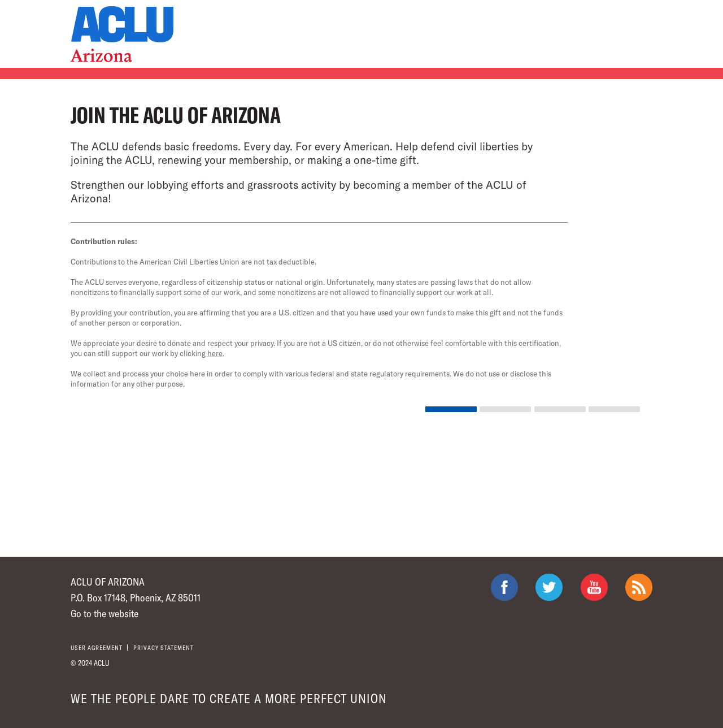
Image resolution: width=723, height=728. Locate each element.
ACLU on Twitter (549, 587)
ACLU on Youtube (594, 587)
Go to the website (104, 613)
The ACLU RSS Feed (639, 587)
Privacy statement (164, 647)
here (215, 353)
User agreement (97, 647)
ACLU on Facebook (504, 587)
